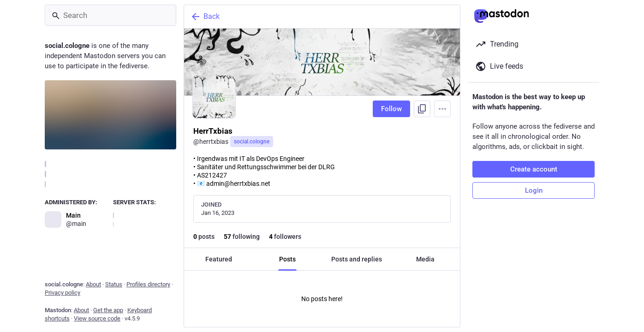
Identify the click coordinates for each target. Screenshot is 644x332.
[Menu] (442, 109)
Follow (391, 109)
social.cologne (252, 142)
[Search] (110, 15)
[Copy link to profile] (422, 109)
